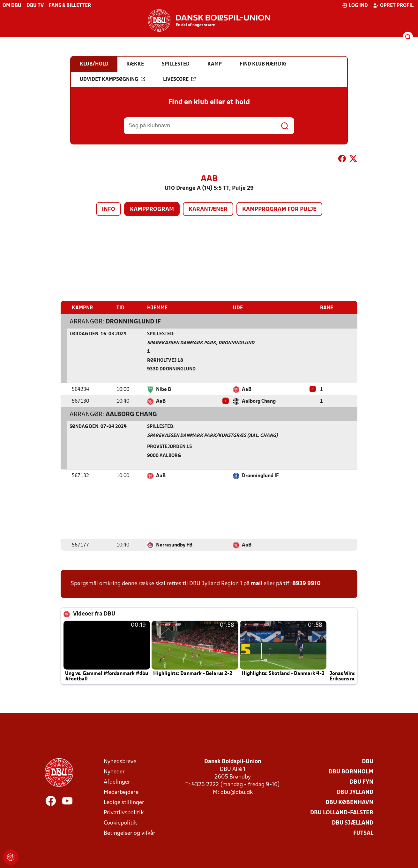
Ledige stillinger (124, 802)
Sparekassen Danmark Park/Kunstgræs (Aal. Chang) (213, 435)
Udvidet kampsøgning (112, 79)
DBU (368, 761)
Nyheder (114, 772)
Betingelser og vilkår (130, 833)
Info (108, 209)
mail (257, 583)
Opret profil (393, 5)
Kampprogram (152, 209)
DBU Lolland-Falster (342, 813)
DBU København (349, 802)
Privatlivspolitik (124, 813)
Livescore (179, 79)
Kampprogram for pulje (279, 209)
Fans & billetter (70, 6)
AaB (247, 389)
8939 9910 (306, 583)
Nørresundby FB (174, 545)
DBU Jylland (355, 792)
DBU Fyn (362, 782)
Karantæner (208, 209)
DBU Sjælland (353, 823)
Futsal (363, 833)
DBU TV (35, 6)
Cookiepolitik (120, 823)
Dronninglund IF (133, 322)
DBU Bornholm (351, 772)
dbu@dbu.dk (237, 792)
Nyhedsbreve (120, 761)
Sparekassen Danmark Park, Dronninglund (201, 343)
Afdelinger (117, 782)
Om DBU (12, 6)
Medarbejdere (121, 792)
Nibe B (164, 389)
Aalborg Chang (259, 401)
